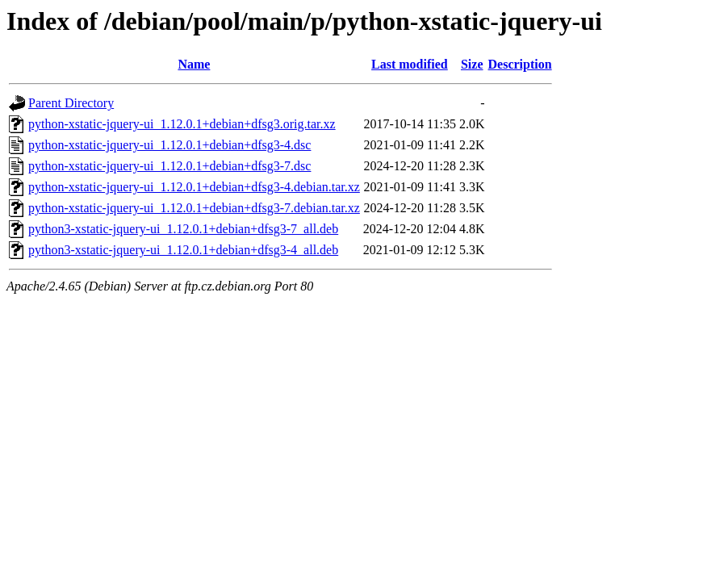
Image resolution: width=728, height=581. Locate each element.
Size (472, 64)
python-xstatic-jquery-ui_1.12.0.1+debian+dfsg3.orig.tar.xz (182, 124)
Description (520, 64)
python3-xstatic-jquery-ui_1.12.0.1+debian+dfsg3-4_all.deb (183, 250)
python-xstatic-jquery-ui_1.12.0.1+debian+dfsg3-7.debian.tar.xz (194, 208)
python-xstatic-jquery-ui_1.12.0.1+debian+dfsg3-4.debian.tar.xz (194, 187)
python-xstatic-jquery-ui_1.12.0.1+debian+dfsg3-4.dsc (169, 145)
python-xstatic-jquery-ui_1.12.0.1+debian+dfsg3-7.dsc (169, 166)
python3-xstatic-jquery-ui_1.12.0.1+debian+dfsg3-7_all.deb (183, 229)
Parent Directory (71, 103)
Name (194, 64)
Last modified (410, 64)
